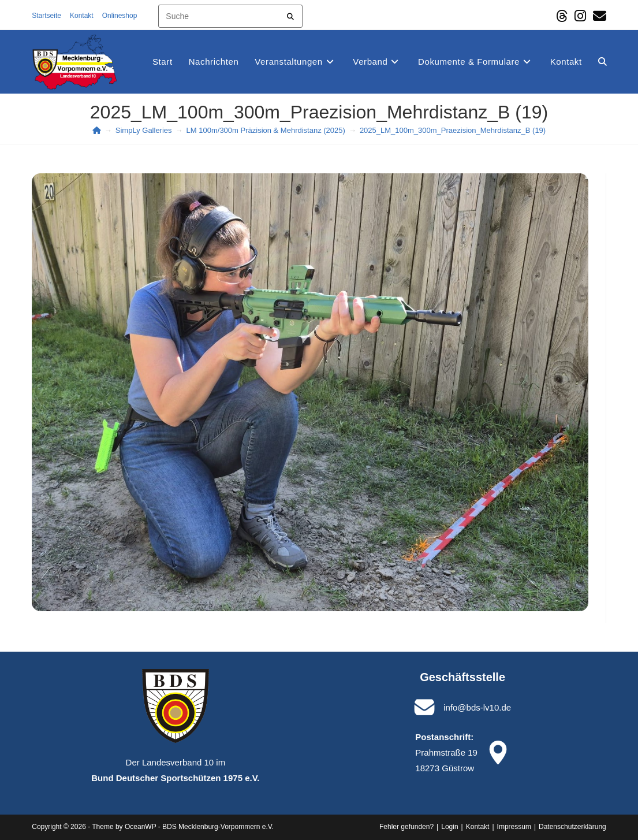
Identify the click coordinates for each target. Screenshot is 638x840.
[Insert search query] (230, 16)
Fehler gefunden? (406, 827)
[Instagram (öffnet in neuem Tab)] (580, 16)
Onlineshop (124, 16)
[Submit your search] (291, 15)
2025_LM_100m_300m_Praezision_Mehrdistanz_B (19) (453, 130)
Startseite (46, 16)
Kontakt (82, 16)
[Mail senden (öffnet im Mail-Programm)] (598, 16)
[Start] (97, 130)
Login (449, 827)
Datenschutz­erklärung (572, 827)
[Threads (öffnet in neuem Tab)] (562, 16)
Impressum (514, 827)
